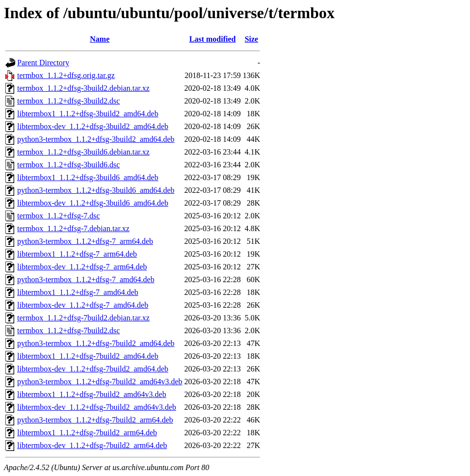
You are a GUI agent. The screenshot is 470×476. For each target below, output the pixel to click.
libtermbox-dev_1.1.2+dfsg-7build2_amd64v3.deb (97, 407)
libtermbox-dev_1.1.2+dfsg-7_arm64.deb (82, 267)
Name (100, 39)
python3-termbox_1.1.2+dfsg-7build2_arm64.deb (95, 420)
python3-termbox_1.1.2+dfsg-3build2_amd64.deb (96, 139)
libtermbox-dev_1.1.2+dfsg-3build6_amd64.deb (93, 203)
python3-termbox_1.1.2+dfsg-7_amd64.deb (86, 279)
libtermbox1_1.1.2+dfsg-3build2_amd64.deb (88, 114)
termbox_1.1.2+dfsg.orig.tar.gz (66, 75)
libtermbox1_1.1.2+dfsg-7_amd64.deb (78, 292)
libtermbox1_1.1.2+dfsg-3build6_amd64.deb (88, 177)
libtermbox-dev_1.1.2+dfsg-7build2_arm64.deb (92, 445)
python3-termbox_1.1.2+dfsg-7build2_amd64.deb (96, 343)
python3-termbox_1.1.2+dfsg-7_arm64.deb (85, 241)
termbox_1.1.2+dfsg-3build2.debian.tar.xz (83, 88)
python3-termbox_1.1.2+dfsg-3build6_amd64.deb (96, 190)
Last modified (213, 39)
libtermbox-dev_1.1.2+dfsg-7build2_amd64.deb (93, 369)
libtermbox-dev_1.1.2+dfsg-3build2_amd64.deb (93, 126)
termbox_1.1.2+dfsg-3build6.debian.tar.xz (83, 152)
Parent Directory (43, 63)
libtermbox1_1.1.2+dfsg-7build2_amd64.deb (88, 356)
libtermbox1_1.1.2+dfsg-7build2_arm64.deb (87, 433)
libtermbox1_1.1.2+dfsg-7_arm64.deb (77, 254)
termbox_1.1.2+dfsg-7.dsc (59, 216)
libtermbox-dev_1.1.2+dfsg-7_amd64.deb (83, 305)
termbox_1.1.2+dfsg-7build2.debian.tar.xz (83, 318)
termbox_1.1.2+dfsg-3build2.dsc (68, 101)
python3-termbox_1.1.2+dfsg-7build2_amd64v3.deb (100, 382)
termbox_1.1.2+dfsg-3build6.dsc (68, 165)
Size (252, 39)
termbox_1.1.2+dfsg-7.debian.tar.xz (73, 228)
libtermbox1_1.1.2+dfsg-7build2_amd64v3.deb (92, 394)
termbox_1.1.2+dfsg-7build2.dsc (68, 331)
